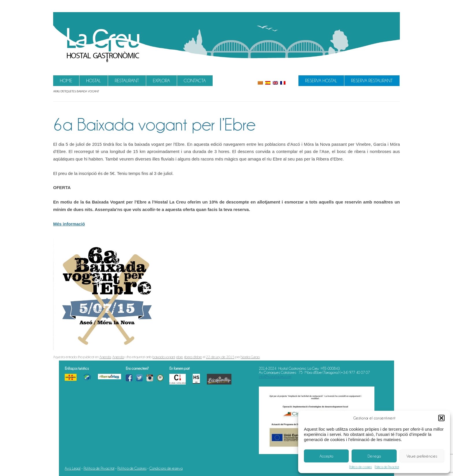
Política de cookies (361, 467)
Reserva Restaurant (372, 81)
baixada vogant (164, 357)
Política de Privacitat (387, 467)
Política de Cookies (132, 468)
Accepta (326, 456)
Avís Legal (73, 468)
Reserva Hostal (321, 81)
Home (66, 81)
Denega (374, 456)
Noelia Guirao (250, 357)
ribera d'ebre (193, 357)
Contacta (195, 81)
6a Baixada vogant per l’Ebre (154, 124)
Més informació (69, 224)
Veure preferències (422, 456)
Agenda (105, 357)
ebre (180, 357)
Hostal (93, 81)
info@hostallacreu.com (275, 376)
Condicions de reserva (166, 468)
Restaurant (127, 81)
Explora (161, 81)
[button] (441, 418)
